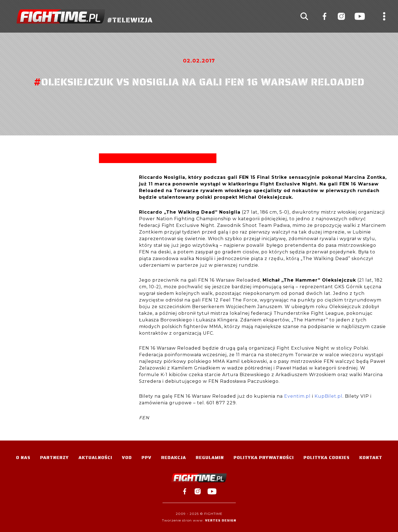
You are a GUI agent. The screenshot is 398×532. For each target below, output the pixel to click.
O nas (23, 458)
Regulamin (210, 458)
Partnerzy (54, 458)
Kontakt (371, 458)
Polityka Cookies (327, 458)
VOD (127, 458)
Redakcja (174, 458)
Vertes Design (221, 520)
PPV (146, 458)
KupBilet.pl (328, 396)
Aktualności (95, 458)
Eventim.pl (297, 396)
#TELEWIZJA (85, 16)
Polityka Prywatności (264, 458)
